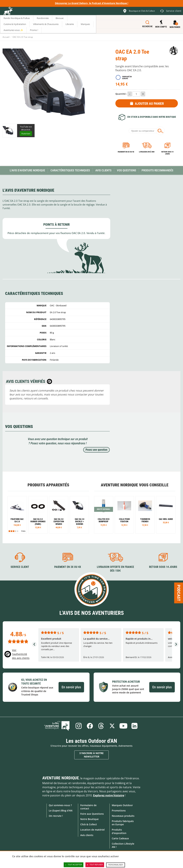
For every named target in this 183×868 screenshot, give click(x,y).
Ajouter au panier (149, 104)
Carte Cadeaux (120, 838)
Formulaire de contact (88, 807)
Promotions (119, 810)
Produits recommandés (157, 170)
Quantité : (121, 94)
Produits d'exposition (119, 831)
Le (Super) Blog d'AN (61, 810)
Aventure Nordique (61, 778)
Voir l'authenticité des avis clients (21, 654)
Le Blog (58, 726)
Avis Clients (103, 170)
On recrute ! (56, 816)
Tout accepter (74, 865)
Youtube (124, 726)
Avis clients (87, 835)
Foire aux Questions (92, 814)
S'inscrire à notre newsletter (91, 755)
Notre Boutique (89, 819)
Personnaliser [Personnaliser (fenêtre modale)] (115, 865)
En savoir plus (71, 687)
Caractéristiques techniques (70, 170)
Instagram (78, 726)
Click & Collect (89, 824)
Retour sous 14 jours (167, 153)
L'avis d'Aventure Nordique (27, 170)
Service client (20, 567)
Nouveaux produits (123, 816)
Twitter (112, 726)
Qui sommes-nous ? (60, 805)
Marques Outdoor (122, 805)
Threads (101, 726)
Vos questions (127, 170)
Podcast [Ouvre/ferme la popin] (179, 593)
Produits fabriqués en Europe (123, 823)
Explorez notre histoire (109, 795)
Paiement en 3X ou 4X (126, 152)
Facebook (90, 726)
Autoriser (26, 134)
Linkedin (135, 726)
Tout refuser (95, 865)
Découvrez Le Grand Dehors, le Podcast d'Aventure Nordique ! (92, 3)
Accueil (6, 37)
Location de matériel (92, 830)
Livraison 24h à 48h (147, 152)
